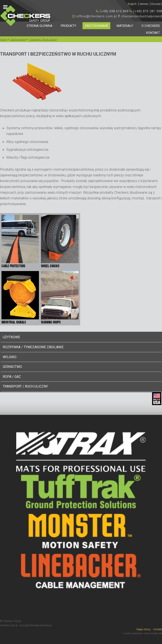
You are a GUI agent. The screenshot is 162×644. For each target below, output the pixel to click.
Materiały (125, 26)
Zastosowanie (96, 26)
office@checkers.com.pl (97, 16)
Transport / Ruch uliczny (25, 386)
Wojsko (10, 357)
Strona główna (39, 26)
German (144, 4)
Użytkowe (11, 337)
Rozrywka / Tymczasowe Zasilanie (33, 347)
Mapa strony (144, 629)
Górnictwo (12, 367)
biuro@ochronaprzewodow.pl (36, 625)
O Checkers (151, 26)
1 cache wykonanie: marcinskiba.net (142, 633)
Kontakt (153, 33)
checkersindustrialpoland (142, 16)
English (132, 4)
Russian (156, 4)
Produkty (68, 26)
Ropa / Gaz (12, 377)
